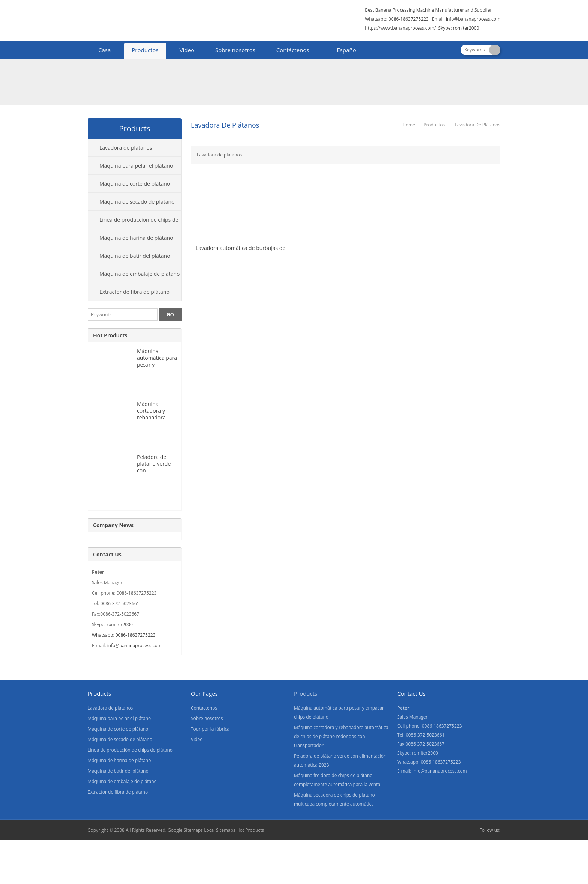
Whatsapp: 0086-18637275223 (124, 635)
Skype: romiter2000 (459, 28)
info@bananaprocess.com (473, 19)
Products (306, 693)
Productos (145, 50)
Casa (104, 50)
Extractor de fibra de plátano (134, 292)
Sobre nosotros (235, 50)
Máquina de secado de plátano (137, 202)
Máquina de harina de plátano (136, 238)
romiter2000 (120, 625)
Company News (113, 525)
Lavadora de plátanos (225, 125)
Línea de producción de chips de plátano (133, 223)
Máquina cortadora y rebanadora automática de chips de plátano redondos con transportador (341, 736)
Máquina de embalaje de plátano (139, 274)
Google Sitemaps (185, 830)
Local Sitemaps (220, 830)
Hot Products (110, 335)
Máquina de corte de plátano (135, 184)
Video (187, 50)
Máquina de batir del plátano (135, 256)
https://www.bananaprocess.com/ (401, 28)
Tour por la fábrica (210, 729)
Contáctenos (293, 50)
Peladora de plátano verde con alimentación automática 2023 (154, 474)
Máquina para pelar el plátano (136, 166)
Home (409, 125)
